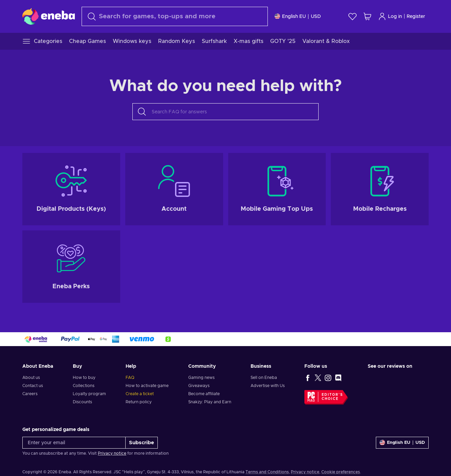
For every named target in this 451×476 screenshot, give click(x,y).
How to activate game (147, 386)
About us (31, 378)
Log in (390, 16)
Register (416, 17)
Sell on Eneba (264, 378)
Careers (30, 394)
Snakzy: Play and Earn (210, 402)
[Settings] (298, 16)
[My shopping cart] (367, 16)
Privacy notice (112, 453)
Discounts (82, 402)
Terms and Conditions (267, 472)
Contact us (33, 386)
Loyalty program (89, 394)
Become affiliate (204, 394)
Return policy (139, 402)
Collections (84, 386)
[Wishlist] (352, 16)
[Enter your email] (74, 443)
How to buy (84, 378)
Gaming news (201, 378)
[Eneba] (49, 16)
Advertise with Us (268, 386)
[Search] (175, 16)
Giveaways (199, 386)
